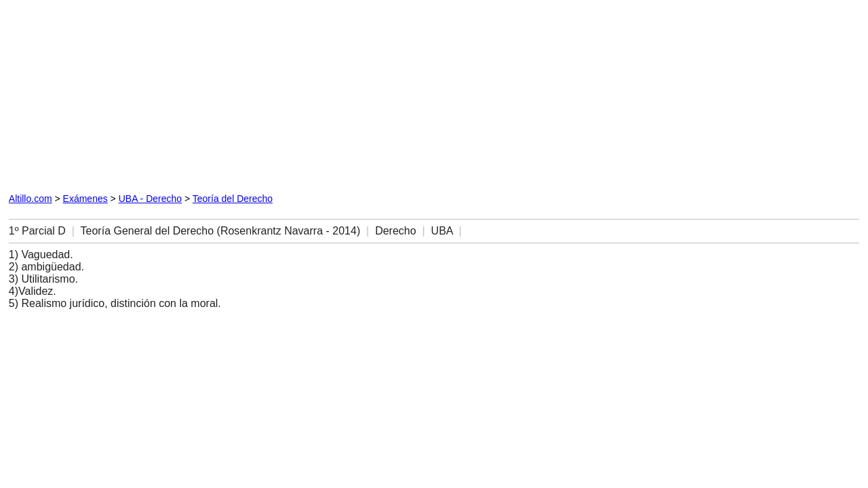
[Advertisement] (163, 94)
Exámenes (85, 199)
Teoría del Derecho (233, 199)
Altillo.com (31, 199)
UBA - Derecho (150, 199)
